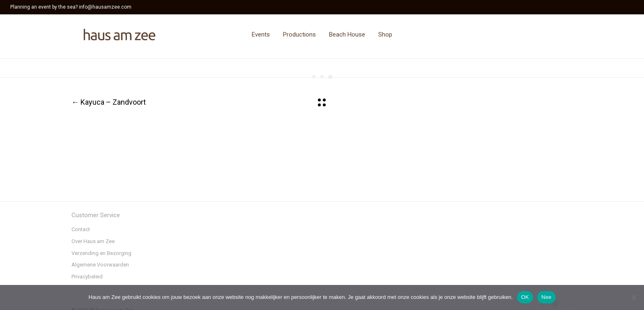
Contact (81, 229)
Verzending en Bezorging (101, 253)
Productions (299, 34)
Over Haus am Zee (93, 241)
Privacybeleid (87, 277)
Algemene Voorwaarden (100, 265)
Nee (546, 297)
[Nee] (634, 297)
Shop (385, 34)
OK (525, 297)
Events (261, 34)
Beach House (347, 34)
